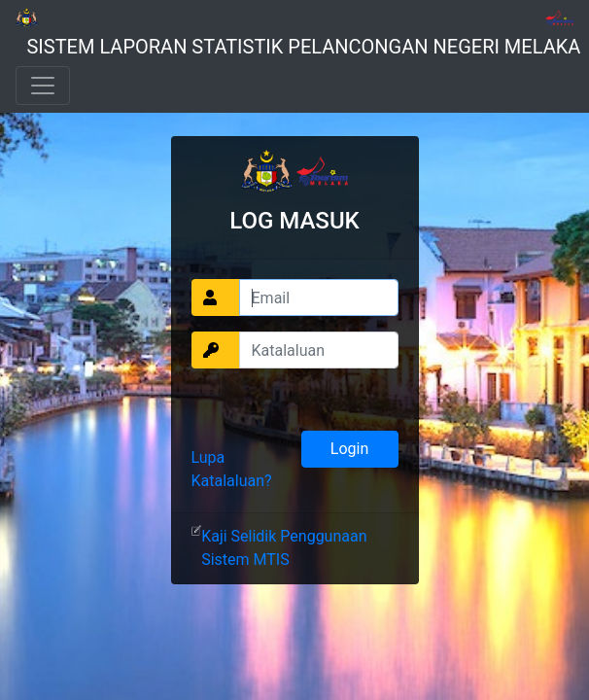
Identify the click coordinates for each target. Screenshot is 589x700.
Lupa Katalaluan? (232, 469)
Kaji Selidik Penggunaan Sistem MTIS (284, 548)
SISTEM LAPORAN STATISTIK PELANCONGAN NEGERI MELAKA (303, 47)
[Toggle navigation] (43, 86)
